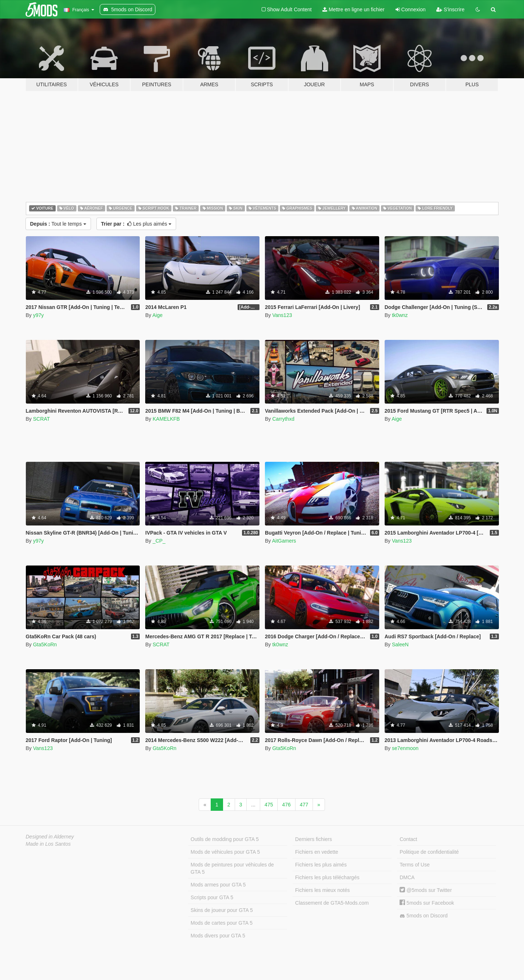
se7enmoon (405, 748)
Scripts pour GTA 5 (212, 897)
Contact (408, 839)
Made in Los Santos (48, 844)
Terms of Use (414, 865)
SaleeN (400, 644)
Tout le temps (58, 224)
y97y (39, 315)
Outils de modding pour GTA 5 (225, 839)
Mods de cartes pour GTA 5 (222, 923)
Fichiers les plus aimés (321, 865)
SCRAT (41, 419)
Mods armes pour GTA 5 (218, 885)
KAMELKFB (166, 419)
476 (286, 805)
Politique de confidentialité (429, 852)
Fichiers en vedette (317, 852)
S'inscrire (450, 9)
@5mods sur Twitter (426, 890)
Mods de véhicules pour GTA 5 (225, 852)
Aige (158, 315)
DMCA (407, 877)
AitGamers (284, 541)
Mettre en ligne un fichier (353, 9)
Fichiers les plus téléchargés (327, 877)
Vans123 (282, 315)
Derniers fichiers (313, 839)
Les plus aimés (136, 224)
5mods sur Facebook (427, 903)
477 (304, 805)
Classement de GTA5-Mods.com (332, 903)
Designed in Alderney (50, 837)
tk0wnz (400, 315)
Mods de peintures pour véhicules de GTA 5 (232, 868)
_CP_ (159, 541)
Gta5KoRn (45, 644)
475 (269, 805)
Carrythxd (283, 419)
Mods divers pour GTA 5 (218, 936)
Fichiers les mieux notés (322, 890)
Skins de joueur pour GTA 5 (222, 910)
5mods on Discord (424, 916)
